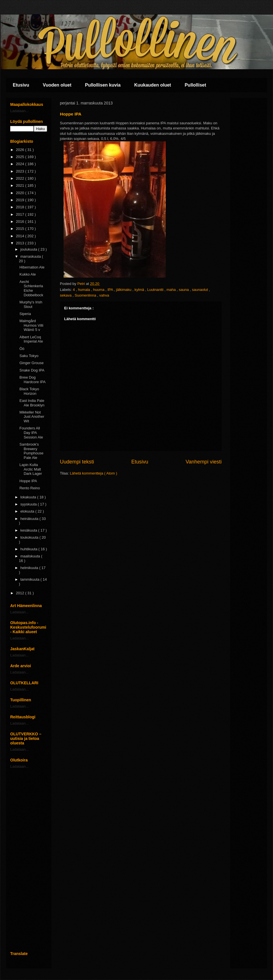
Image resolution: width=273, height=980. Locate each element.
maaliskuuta (31, 556)
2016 (21, 222)
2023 (21, 171)
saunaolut (200, 290)
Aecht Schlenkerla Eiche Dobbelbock (31, 288)
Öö (22, 349)
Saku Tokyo (29, 356)
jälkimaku (124, 290)
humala (85, 290)
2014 (21, 236)
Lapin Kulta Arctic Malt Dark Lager (31, 469)
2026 (21, 150)
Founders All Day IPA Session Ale (31, 433)
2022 (21, 178)
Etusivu (21, 85)
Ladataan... (19, 111)
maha (172, 290)
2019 (21, 200)
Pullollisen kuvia (103, 85)
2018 (21, 207)
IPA (111, 290)
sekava (66, 295)
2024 (21, 164)
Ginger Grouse (31, 363)
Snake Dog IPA (32, 370)
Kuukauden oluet (153, 85)
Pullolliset (196, 85)
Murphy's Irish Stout (31, 304)
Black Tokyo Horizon (29, 391)
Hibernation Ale (32, 267)
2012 (21, 593)
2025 (21, 157)
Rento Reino (30, 488)
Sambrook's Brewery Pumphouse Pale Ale (31, 451)
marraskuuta (31, 256)
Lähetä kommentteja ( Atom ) (94, 473)
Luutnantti (156, 290)
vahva (104, 295)
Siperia (25, 314)
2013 (21, 243)
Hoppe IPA (28, 481)
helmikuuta (30, 568)
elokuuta (28, 511)
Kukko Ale (28, 274)
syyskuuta (29, 504)
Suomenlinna (86, 295)
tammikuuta (31, 579)
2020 (21, 193)
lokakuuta (29, 497)
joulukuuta (29, 249)
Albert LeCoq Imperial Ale (31, 339)
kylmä (140, 290)
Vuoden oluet (57, 85)
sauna (184, 290)
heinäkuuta (30, 519)
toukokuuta (30, 537)
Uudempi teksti (77, 462)
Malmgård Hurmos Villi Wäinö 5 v (31, 325)
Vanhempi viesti (204, 462)
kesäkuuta (29, 530)
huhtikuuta (30, 549)
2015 (21, 229)
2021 (21, 185)
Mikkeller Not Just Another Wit (32, 417)
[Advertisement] (29, 860)
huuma (99, 290)
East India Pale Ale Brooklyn (32, 403)
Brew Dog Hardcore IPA (32, 380)
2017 (21, 214)
